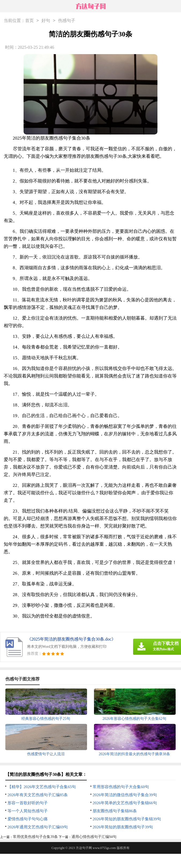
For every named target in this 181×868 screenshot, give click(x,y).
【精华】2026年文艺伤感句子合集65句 (42, 787)
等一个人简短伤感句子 (28, 811)
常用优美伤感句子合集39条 (35, 837)
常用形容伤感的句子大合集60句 (121, 787)
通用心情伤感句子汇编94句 (94, 837)
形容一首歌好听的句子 (28, 803)
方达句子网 (84, 848)
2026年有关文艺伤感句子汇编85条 (38, 795)
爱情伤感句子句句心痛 (28, 819)
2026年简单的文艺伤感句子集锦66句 (125, 803)
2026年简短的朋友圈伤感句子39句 (123, 827)
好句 (46, 21)
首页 (29, 21)
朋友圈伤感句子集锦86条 (115, 811)
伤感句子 (67, 21)
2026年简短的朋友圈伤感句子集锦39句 (127, 819)
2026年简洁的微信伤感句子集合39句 (125, 795)
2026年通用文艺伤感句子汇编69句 (38, 827)
